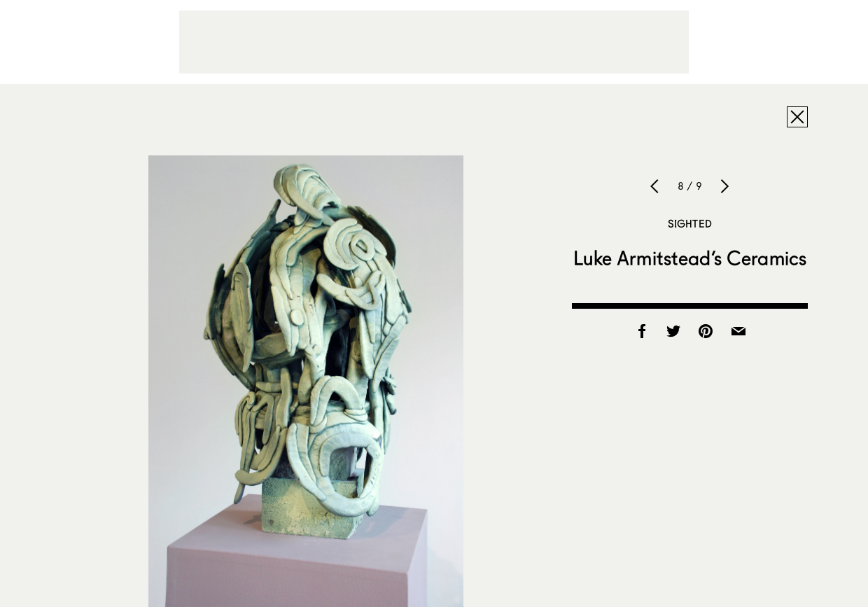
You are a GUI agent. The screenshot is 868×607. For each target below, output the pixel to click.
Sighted (690, 223)
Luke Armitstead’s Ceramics (690, 258)
